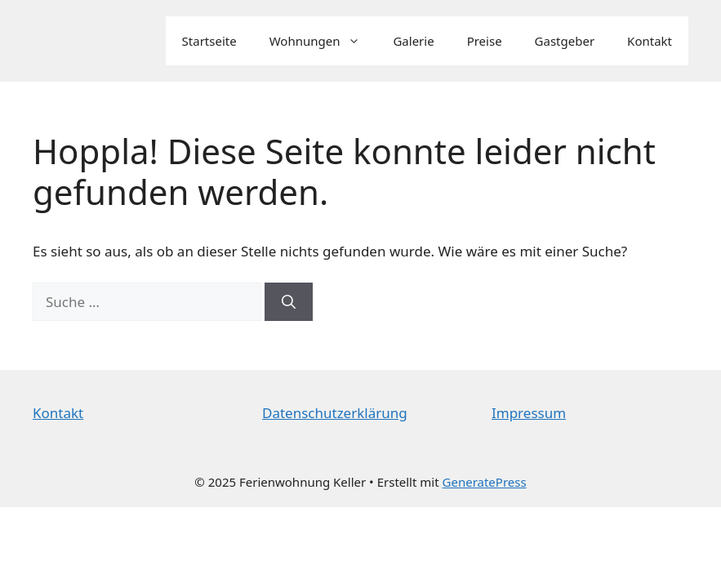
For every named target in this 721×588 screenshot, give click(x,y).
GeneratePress (485, 482)
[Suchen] (289, 302)
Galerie (413, 41)
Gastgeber (565, 41)
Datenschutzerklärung (335, 413)
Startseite (209, 41)
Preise (485, 41)
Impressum (529, 413)
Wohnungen (323, 41)
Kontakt (650, 41)
